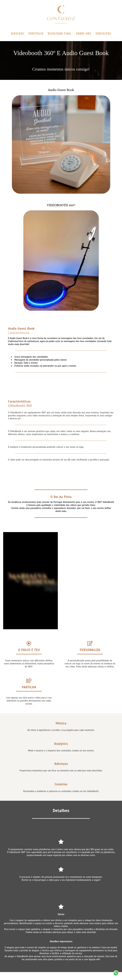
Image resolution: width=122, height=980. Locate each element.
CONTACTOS (103, 33)
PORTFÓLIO (36, 33)
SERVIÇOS (18, 33)
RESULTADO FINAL (60, 33)
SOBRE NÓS (83, 33)
